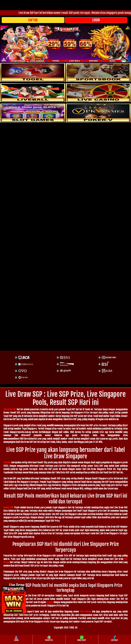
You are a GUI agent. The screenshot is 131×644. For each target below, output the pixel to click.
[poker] (33, 113)
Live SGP (7, 462)
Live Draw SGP (10, 409)
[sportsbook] (33, 93)
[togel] (33, 72)
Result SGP (8, 507)
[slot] (98, 72)
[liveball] (98, 113)
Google (50, 602)
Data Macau (86, 612)
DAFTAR (33, 20)
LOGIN (96, 20)
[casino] (98, 93)
